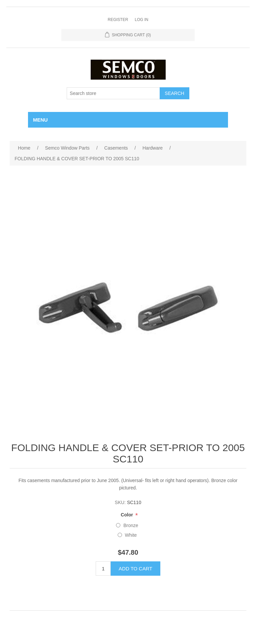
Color (127, 515)
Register (118, 20)
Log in (141, 20)
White (131, 535)
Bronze (131, 525)
